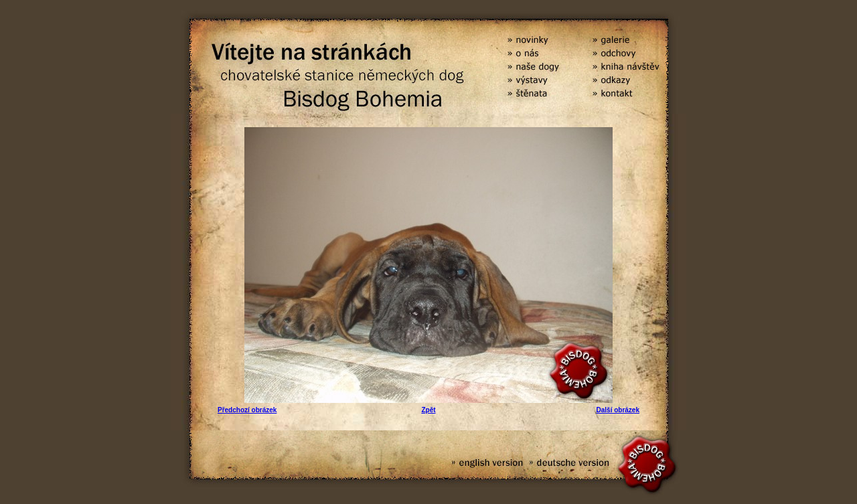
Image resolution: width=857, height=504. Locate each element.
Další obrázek (618, 410)
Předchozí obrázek (247, 410)
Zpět (428, 410)
